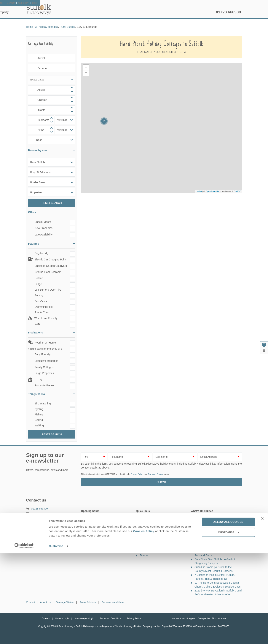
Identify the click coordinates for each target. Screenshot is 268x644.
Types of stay (147, 548)
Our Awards (146, 551)
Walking (39, 425)
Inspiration (111, 12)
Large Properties (44, 373)
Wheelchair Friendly (46, 318)
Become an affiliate (113, 602)
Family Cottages (44, 367)
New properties (148, 516)
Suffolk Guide (171, 12)
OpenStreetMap (213, 191)
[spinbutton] (52, 90)
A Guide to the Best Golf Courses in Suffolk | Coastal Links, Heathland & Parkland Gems (215, 551)
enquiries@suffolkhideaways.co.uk (51, 514)
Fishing (39, 414)
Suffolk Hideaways (39, 9)
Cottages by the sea (151, 540)
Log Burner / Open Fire (48, 290)
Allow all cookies (228, 613)
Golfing (39, 420)
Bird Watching (43, 404)
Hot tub (39, 278)
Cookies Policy (144, 622)
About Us (45, 602)
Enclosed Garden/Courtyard (51, 266)
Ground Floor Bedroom (48, 272)
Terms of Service (156, 474)
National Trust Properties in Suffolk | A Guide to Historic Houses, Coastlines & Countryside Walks (217, 532)
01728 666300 (228, 12)
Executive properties (46, 361)
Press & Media (88, 602)
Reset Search (52, 203)
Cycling (39, 409)
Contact (31, 602)
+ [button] (86, 68)
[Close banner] (262, 609)
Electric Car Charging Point (50, 260)
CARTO (237, 191)
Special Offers (43, 222)
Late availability (149, 520)
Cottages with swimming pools (157, 544)
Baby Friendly (43, 354)
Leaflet (199, 191)
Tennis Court (42, 312)
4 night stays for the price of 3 (45, 349)
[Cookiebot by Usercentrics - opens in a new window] (24, 637)
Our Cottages (85, 12)
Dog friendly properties (153, 532)
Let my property (200, 12)
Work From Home (45, 343)
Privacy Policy (137, 474)
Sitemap (144, 555)
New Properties (44, 228)
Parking (39, 295)
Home (62, 12)
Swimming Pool (44, 307)
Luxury (38, 380)
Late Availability (44, 235)
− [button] (86, 73)
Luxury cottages (149, 528)
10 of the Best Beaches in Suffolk (214, 524)
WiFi (37, 324)
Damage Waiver (65, 602)
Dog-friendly (42, 253)
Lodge (38, 284)
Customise (56, 637)
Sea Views (41, 301)
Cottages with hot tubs (153, 536)
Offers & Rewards (140, 12)
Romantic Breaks (45, 385)
